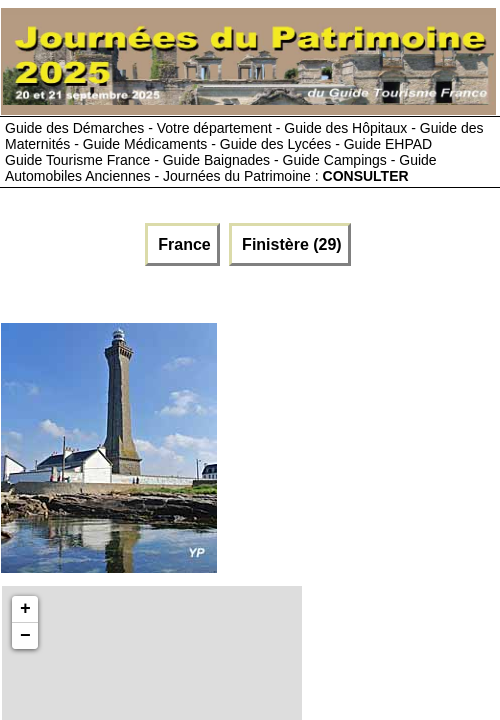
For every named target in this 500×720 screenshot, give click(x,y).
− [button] (25, 636)
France (182, 244)
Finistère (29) (290, 244)
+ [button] (25, 609)
